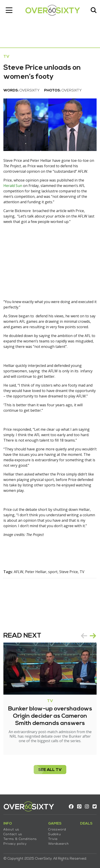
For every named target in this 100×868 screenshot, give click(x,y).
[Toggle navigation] (9, 10)
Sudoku (55, 834)
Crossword (57, 830)
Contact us (13, 834)
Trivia (53, 839)
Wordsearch (58, 844)
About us (11, 830)
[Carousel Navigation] (88, 636)
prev (84, 636)
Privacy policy (15, 844)
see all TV (50, 770)
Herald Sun (13, 186)
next (93, 636)
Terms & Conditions (20, 839)
